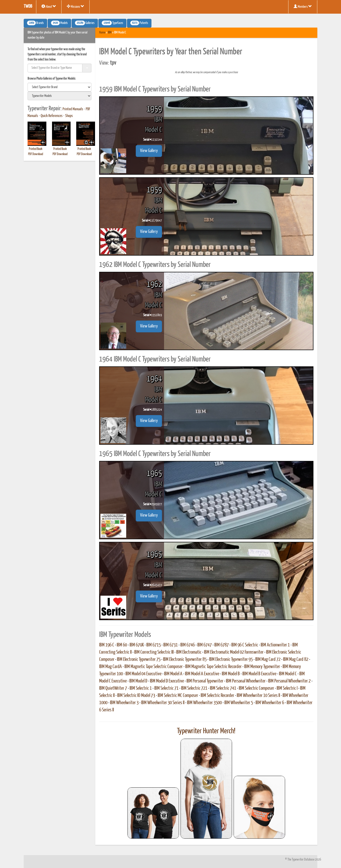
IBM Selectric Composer (256, 688)
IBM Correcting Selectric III (154, 652)
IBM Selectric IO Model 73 (136, 696)
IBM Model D (138, 681)
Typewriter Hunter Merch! (206, 731)
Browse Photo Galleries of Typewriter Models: (52, 79)
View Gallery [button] (149, 151)
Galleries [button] (85, 23)
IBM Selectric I (287, 688)
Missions (75, 6)
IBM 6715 (154, 645)
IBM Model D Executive (167, 681)
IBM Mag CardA (110, 667)
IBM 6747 (204, 645)
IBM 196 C (107, 645)
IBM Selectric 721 (194, 688)
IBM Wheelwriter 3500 (204, 703)
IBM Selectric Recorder (217, 696)
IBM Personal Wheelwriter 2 (289, 681)
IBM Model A (173, 674)
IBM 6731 (170, 645)
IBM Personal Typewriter (205, 681)
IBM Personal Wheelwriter (246, 681)
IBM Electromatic (189, 652)
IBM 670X (137, 645)
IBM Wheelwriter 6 (270, 703)
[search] (59, 87)
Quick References (52, 116)
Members (303, 6)
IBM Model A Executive (202, 674)
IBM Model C (288, 674)
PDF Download (36, 154)
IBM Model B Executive (259, 674)
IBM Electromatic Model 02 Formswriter (234, 652)
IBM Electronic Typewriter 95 (231, 660)
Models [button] (59, 23)
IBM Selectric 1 (141, 688)
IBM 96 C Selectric (245, 645)
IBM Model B (231, 674)
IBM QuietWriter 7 (113, 688)
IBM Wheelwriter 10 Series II (258, 696)
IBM (110, 33)
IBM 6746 (187, 645)
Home (102, 33)
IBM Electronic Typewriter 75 (139, 660)
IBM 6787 (221, 645)
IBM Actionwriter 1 (275, 645)
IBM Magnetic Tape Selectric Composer (154, 667)
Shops (69, 116)
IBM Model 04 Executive (143, 674)
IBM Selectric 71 (166, 688)
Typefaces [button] (112, 23)
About (49, 6)
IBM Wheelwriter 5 (239, 703)
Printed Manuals (73, 109)
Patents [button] (139, 23)
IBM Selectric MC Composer (178, 696)
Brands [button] (35, 23)
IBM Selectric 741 (223, 688)
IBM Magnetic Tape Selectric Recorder (213, 667)
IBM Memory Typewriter (262, 667)
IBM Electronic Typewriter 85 (185, 660)
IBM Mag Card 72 (268, 660)
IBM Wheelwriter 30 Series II (163, 703)
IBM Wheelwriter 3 (124, 703)
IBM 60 (122, 645)
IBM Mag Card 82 (296, 660)
